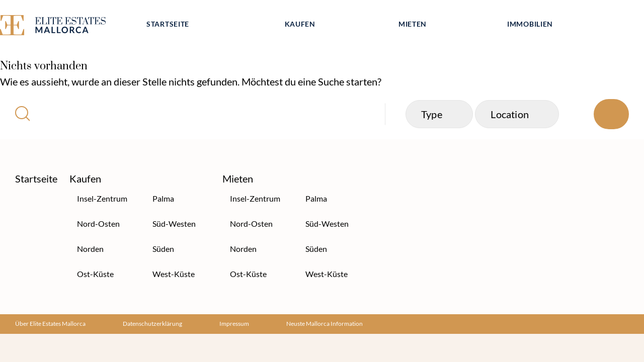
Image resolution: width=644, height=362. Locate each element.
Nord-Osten (98, 223)
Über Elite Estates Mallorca (50, 324)
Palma (163, 198)
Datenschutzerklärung (152, 324)
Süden (163, 249)
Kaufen (300, 24)
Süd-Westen (174, 223)
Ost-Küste (95, 274)
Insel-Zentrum (102, 198)
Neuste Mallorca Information (325, 324)
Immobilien (530, 24)
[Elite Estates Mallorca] (64, 27)
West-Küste (174, 274)
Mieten (413, 24)
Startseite (168, 24)
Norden (90, 249)
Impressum (234, 324)
